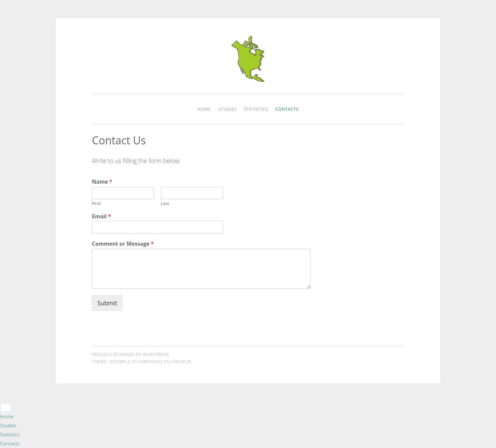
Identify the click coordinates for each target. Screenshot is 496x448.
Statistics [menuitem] (10, 434)
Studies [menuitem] (8, 425)
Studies (227, 109)
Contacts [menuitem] (10, 443)
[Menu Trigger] (6, 408)
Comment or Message (123, 244)
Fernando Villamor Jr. (166, 361)
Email (101, 216)
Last (165, 203)
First (96, 203)
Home (204, 109)
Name (102, 182)
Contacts (287, 109)
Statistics (256, 109)
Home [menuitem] (7, 416)
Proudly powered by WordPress (131, 354)
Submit (107, 303)
